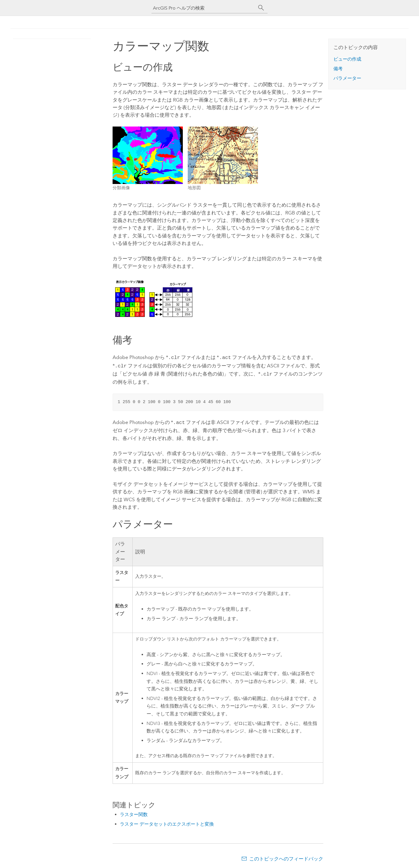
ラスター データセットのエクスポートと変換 (167, 822)
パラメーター (347, 78)
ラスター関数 (134, 812)
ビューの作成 (347, 59)
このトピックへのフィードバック (286, 856)
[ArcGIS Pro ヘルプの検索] (204, 8)
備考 (338, 69)
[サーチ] (261, 8)
